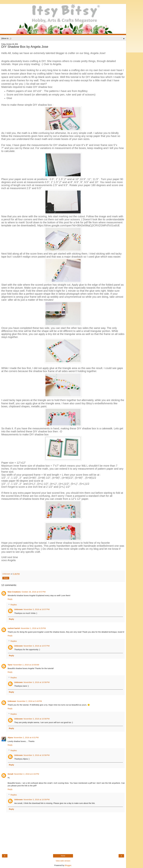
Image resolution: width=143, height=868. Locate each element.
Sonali (10, 774)
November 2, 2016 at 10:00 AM (26, 665)
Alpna (10, 738)
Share (6, 578)
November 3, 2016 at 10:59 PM (37, 800)
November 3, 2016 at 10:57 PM (37, 609)
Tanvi (10, 665)
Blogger (68, 865)
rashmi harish (14, 628)
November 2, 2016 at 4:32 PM (27, 774)
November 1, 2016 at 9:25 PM (33, 628)
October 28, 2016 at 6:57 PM (34, 592)
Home (63, 856)
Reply (10, 599)
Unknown (18, 609)
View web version (63, 861)
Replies (14, 605)
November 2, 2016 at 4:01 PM (26, 738)
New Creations (14, 592)
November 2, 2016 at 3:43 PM (29, 701)
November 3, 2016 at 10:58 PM (37, 682)
